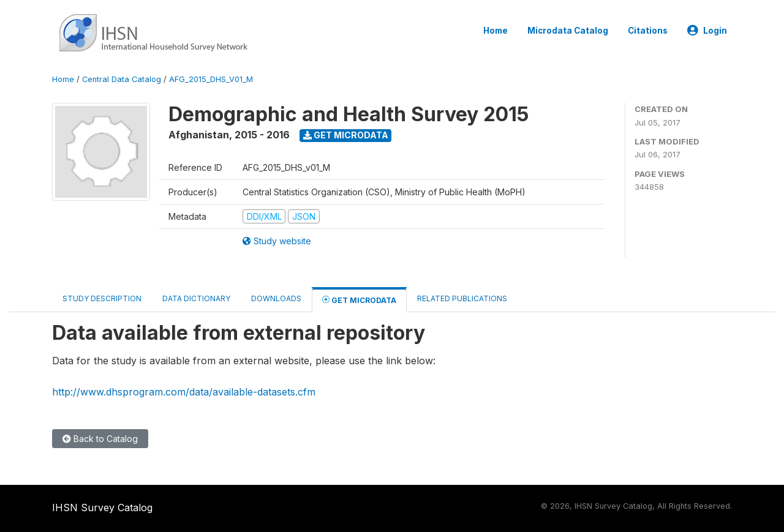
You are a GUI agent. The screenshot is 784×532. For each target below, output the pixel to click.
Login (707, 31)
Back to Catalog (100, 439)
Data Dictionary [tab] (196, 298)
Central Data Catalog (122, 79)
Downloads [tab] (276, 298)
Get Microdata (346, 135)
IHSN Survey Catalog (102, 508)
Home (496, 31)
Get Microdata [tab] (359, 300)
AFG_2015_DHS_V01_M (211, 79)
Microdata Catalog (568, 31)
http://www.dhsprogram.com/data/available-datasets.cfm (184, 392)
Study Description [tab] (102, 298)
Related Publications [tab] (462, 298)
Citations (648, 31)
